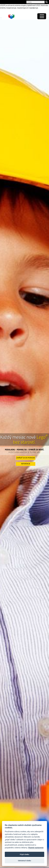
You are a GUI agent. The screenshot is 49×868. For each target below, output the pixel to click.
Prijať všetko (24, 854)
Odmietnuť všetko (24, 861)
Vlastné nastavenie (36, 848)
